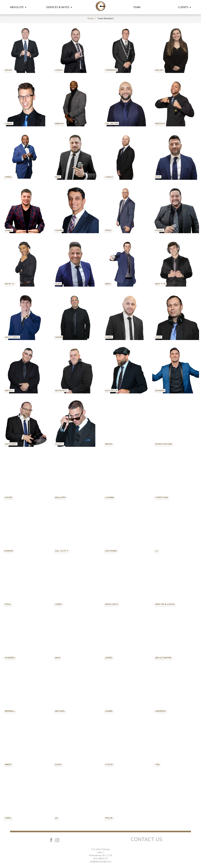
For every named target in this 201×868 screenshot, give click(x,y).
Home (91, 18)
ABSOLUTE (18, 7)
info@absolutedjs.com (100, 862)
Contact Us (147, 839)
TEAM (137, 7)
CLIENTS (184, 7)
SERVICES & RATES (59, 7)
